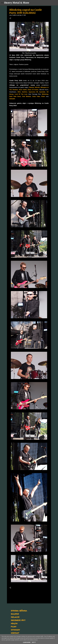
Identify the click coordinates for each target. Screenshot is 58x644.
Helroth (37, 87)
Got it (34, 642)
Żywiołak (42, 92)
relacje (15, 617)
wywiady (15, 630)
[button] (10, 18)
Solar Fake (36, 96)
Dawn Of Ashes (33, 90)
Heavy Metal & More (17, 3)
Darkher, (25, 92)
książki (14, 623)
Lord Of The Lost (21, 94)
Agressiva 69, (33, 92)
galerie (15, 614)
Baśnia (32, 87)
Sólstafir (12, 99)
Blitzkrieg (45, 94)
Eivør (43, 96)
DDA (19, 92)
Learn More (27, 642)
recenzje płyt (18, 620)
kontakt (15, 633)
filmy (14, 626)
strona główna (19, 611)
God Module (27, 96)
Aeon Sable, (23, 90)
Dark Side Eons (15, 96)
